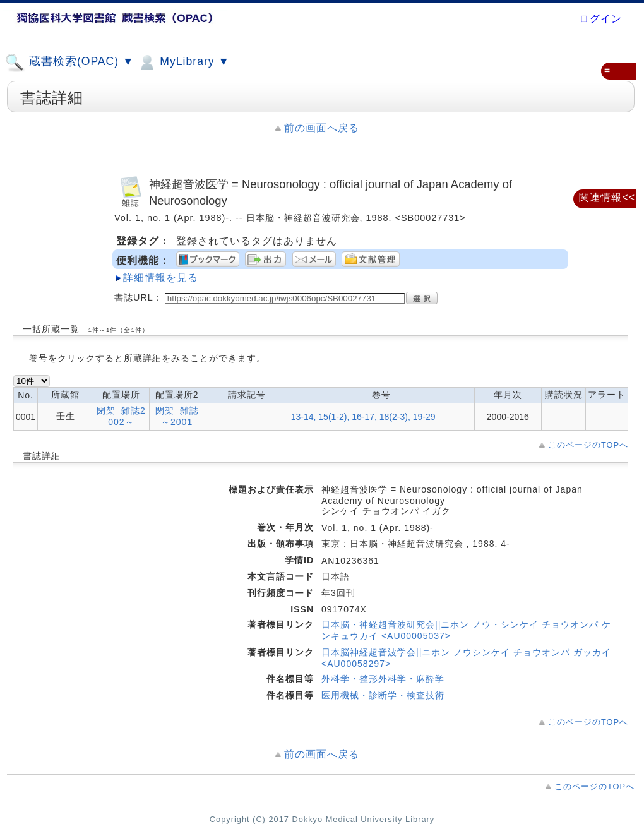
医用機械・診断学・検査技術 (383, 695)
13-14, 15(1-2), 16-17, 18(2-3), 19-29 (363, 417)
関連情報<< (607, 197)
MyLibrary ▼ (183, 63)
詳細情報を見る (161, 278)
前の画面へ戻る (322, 128)
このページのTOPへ (588, 445)
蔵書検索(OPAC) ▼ (69, 63)
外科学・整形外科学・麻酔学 (383, 679)
